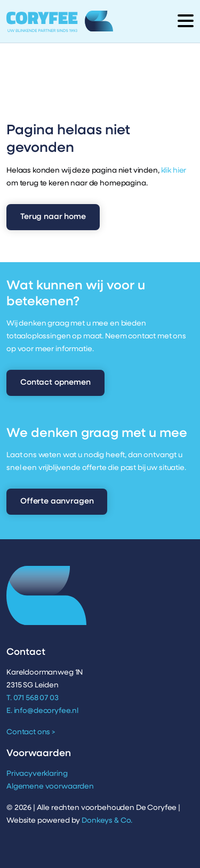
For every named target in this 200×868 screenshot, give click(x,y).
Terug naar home (53, 217)
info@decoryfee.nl (46, 711)
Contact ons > (31, 732)
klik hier (174, 171)
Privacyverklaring (37, 774)
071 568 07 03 (36, 698)
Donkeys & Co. (107, 821)
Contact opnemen (55, 383)
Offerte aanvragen (57, 502)
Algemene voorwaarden (50, 787)
